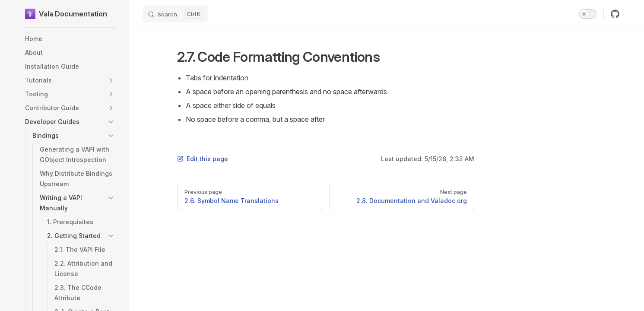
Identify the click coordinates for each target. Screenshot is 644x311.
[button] (111, 80)
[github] (615, 14)
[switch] (588, 14)
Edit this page (203, 159)
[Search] (175, 14)
